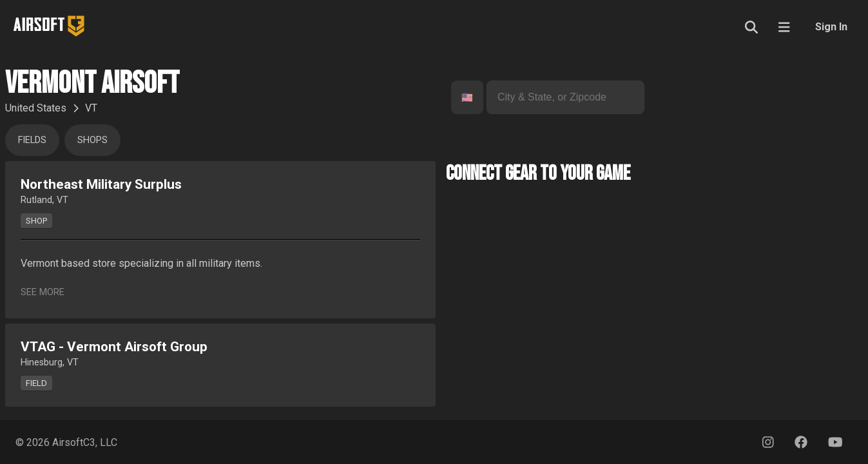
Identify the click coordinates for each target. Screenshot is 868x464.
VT (91, 108)
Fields (32, 140)
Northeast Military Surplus (101, 184)
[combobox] (463, 98)
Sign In (831, 27)
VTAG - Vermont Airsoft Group (114, 347)
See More (43, 292)
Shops (92, 140)
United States (36, 108)
